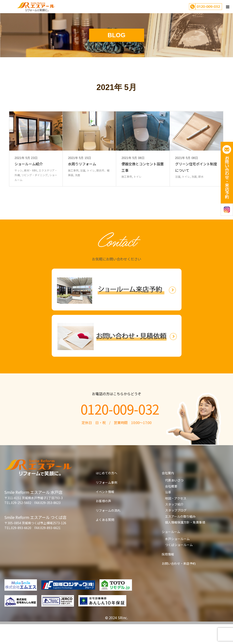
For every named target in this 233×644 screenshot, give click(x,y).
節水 (201, 196)
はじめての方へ (106, 493)
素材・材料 (31, 190)
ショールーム (171, 552)
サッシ (18, 190)
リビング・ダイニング (35, 195)
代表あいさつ (174, 500)
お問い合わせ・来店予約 (179, 583)
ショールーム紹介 (29, 184)
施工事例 (73, 190)
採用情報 (168, 574)
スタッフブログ (176, 530)
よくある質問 (105, 539)
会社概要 (171, 506)
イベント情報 (105, 511)
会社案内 (168, 493)
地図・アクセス (176, 518)
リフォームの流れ (108, 530)
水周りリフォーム (82, 184)
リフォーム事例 (106, 502)
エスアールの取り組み (180, 536)
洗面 (77, 195)
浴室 (83, 190)
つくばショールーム (179, 565)
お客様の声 (103, 521)
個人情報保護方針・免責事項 (185, 542)
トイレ (91, 190)
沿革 (168, 512)
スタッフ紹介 (174, 524)
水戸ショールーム (177, 559)
